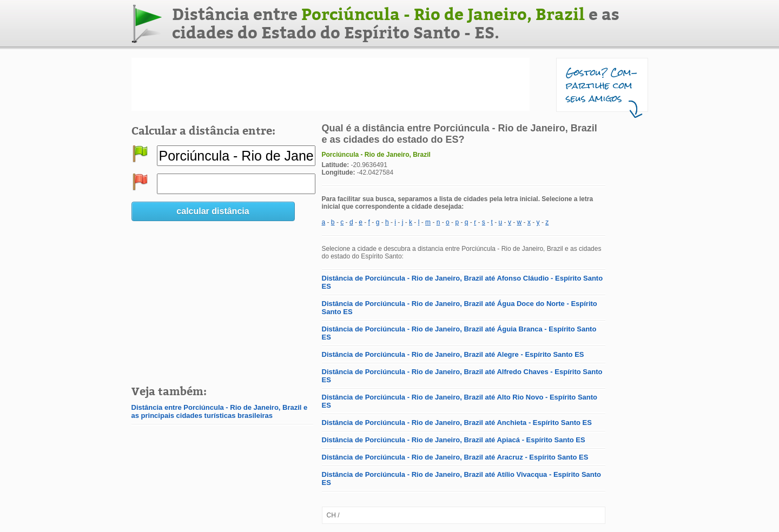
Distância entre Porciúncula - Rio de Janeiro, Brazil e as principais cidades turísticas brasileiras (220, 411)
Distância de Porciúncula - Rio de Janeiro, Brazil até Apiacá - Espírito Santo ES (454, 440)
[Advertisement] (331, 84)
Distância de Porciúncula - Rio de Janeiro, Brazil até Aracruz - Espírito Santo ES (455, 457)
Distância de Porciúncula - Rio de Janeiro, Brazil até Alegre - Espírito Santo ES (453, 354)
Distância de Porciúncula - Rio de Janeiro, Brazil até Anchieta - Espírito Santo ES (457, 423)
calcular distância (213, 211)
